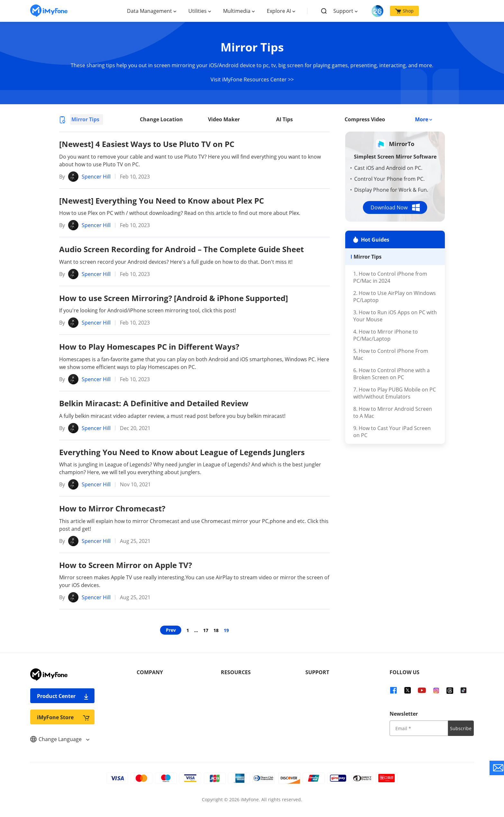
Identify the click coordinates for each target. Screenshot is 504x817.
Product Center (63, 696)
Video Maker (224, 119)
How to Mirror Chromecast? (112, 508)
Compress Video (365, 119)
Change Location (161, 119)
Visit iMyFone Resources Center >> (252, 79)
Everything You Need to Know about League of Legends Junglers (182, 452)
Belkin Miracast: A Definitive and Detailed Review (154, 403)
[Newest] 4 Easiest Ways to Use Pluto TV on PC (147, 144)
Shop (404, 11)
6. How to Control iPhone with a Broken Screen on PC (392, 374)
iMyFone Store (63, 717)
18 (216, 630)
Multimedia (237, 11)
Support (343, 11)
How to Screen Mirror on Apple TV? (126, 565)
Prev (171, 630)
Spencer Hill (96, 177)
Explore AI (279, 11)
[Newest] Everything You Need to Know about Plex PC (162, 201)
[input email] (419, 728)
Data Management (149, 11)
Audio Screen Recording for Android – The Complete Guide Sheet (181, 249)
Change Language (60, 739)
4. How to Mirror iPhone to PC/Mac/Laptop (386, 335)
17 (206, 630)
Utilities (198, 11)
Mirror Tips (85, 119)
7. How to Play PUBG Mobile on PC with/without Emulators (395, 393)
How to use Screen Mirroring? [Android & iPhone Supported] (174, 298)
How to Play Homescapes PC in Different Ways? (149, 347)
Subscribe (461, 728)
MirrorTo (402, 144)
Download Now (395, 207)
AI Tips (284, 119)
